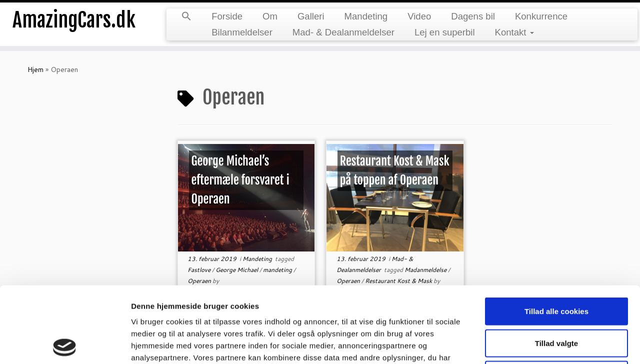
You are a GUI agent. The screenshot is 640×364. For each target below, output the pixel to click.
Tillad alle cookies (556, 235)
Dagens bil (473, 16)
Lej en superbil (445, 32)
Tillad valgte (556, 267)
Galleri (311, 16)
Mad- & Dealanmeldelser (343, 32)
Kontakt (514, 32)
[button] (186, 17)
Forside (227, 16)
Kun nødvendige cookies (556, 299)
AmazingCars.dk (74, 20)
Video (419, 16)
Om (270, 16)
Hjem (35, 69)
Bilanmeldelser (242, 32)
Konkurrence (541, 16)
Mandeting (366, 16)
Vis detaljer (520, 344)
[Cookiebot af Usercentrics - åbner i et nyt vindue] (65, 344)
